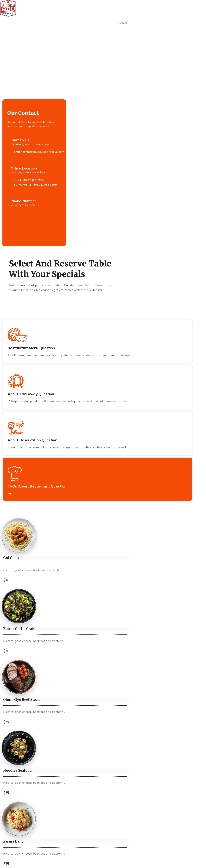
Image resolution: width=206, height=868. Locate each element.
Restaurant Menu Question (31, 348)
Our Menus (82, 23)
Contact (122, 23)
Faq (110, 23)
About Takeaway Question (31, 394)
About (67, 23)
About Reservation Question (32, 440)
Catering (98, 23)
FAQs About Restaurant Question (37, 486)
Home (55, 23)
